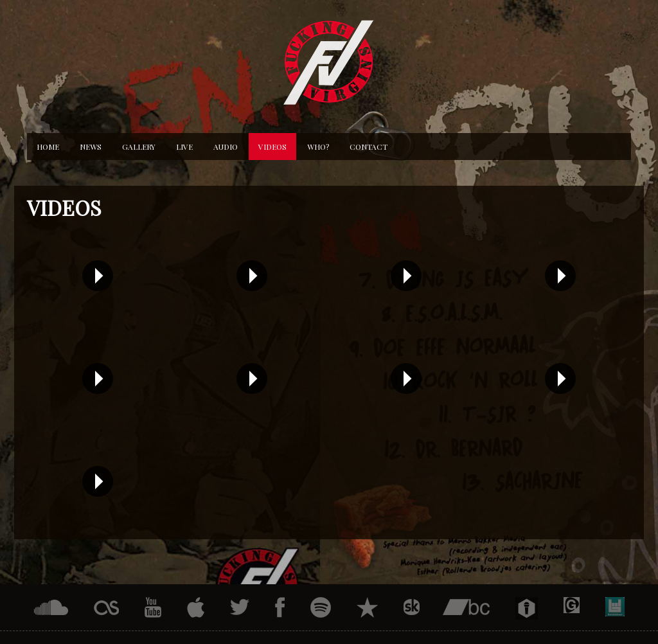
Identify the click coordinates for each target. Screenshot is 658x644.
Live (184, 147)
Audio (226, 147)
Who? (318, 147)
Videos (272, 147)
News (91, 147)
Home (48, 147)
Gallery (139, 147)
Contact (369, 147)
